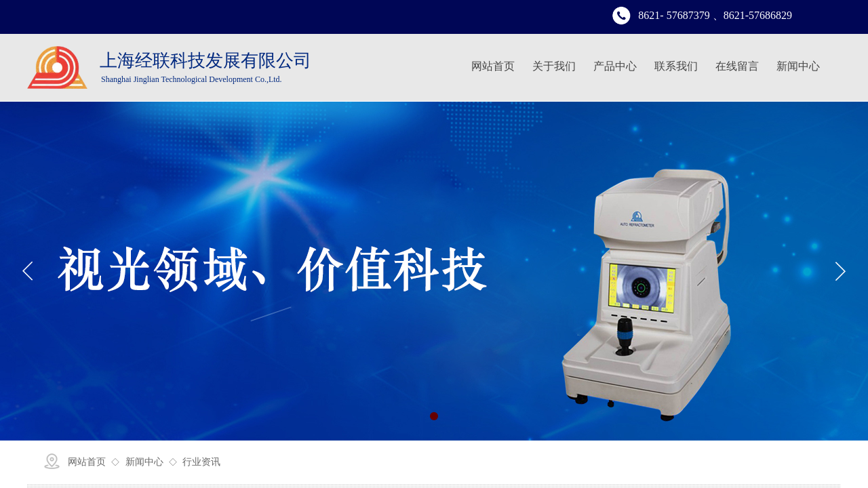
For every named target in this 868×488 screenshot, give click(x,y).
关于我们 (554, 66)
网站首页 (493, 66)
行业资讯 (201, 462)
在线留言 (737, 66)
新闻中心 (798, 66)
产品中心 (615, 66)
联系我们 (676, 66)
